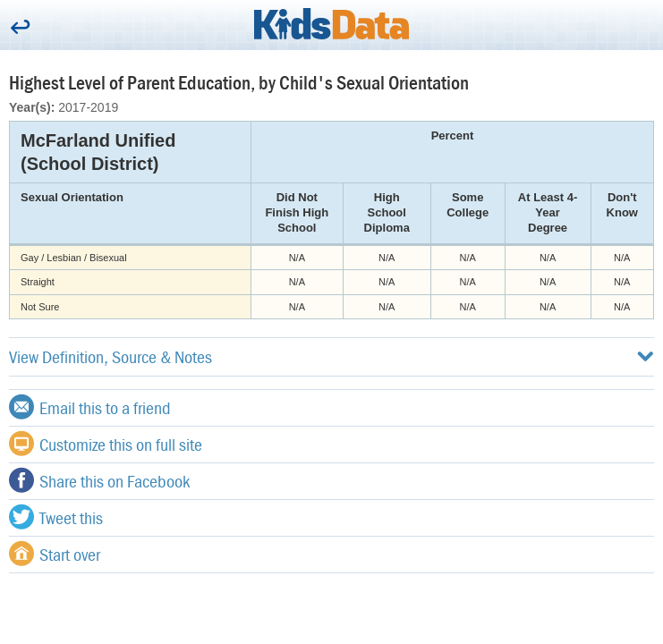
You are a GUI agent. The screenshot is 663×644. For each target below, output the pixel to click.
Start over (55, 554)
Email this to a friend (90, 407)
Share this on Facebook (99, 480)
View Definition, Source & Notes (331, 356)
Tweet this (56, 517)
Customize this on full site (106, 444)
